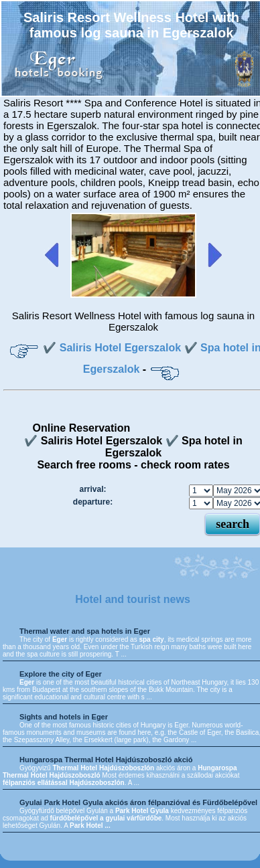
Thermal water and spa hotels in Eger (85, 631)
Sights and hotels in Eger (64, 717)
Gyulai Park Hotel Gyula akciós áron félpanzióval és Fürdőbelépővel (138, 802)
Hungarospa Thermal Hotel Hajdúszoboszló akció (106, 760)
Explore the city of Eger (61, 674)
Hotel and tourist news (133, 599)
